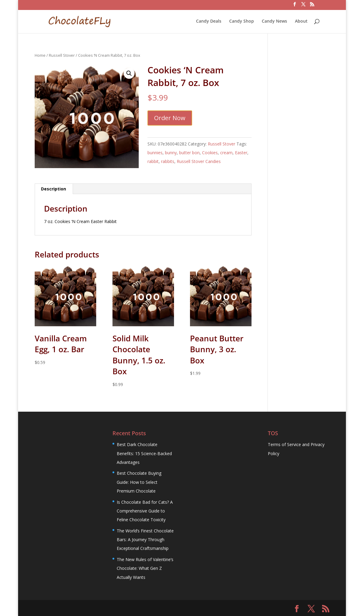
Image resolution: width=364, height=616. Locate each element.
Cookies (210, 153)
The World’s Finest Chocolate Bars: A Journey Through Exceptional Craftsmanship (145, 540)
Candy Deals (209, 21)
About (301, 21)
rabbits (168, 161)
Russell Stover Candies (199, 161)
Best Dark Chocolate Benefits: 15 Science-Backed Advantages (144, 453)
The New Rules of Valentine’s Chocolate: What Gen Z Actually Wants (145, 568)
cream (226, 153)
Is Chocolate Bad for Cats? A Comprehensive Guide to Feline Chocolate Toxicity (145, 511)
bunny (171, 153)
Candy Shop (242, 21)
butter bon (189, 153)
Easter (241, 153)
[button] (129, 73)
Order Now (170, 118)
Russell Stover (62, 55)
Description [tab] (54, 189)
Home (40, 55)
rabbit (153, 161)
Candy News (274, 21)
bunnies (155, 153)
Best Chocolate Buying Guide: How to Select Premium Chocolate (139, 482)
